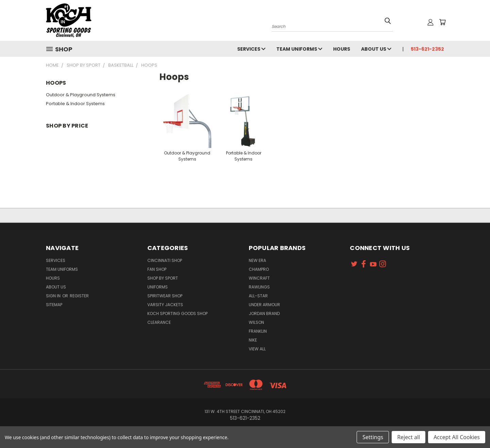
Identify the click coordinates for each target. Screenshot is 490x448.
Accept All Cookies (457, 437)
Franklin (258, 331)
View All (257, 349)
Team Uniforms (299, 49)
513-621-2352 (427, 49)
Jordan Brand (264, 313)
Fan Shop (157, 269)
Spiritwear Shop (165, 296)
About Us (376, 49)
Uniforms (158, 287)
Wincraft (259, 278)
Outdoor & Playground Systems (81, 95)
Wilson (256, 322)
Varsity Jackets (165, 305)
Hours (342, 49)
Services (251, 49)
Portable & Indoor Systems (75, 104)
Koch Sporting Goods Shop (177, 313)
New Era (257, 260)
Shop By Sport (163, 278)
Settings (373, 437)
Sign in (54, 296)
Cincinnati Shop (165, 260)
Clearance (159, 322)
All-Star (258, 296)
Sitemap (54, 305)
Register (79, 296)
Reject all (409, 437)
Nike (253, 340)
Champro (259, 269)
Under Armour (264, 305)
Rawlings (259, 287)
